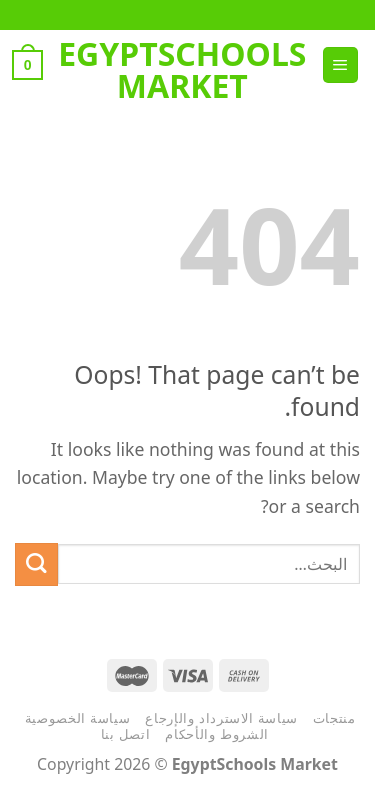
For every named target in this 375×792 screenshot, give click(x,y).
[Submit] (36, 564)
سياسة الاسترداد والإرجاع (221, 718)
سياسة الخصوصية (78, 718)
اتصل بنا (126, 734)
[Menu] (340, 65)
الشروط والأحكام (217, 734)
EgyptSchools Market (182, 70)
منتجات (334, 718)
